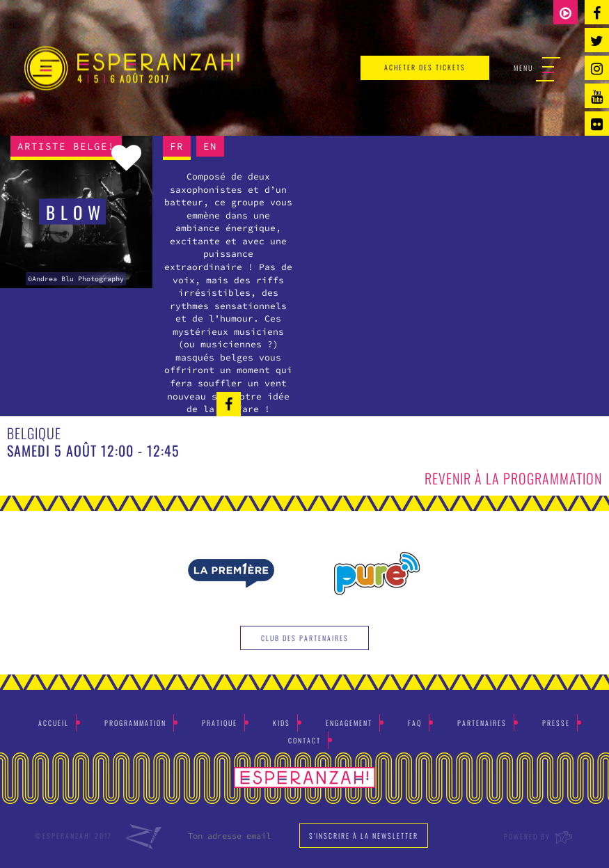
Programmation (135, 723)
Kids (282, 723)
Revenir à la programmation (513, 478)
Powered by (539, 836)
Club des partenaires (305, 638)
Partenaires (482, 723)
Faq (415, 723)
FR (177, 146)
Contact (304, 740)
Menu (537, 69)
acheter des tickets (425, 67)
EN (210, 146)
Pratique (220, 723)
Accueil (54, 723)
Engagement (349, 723)
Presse (556, 723)
